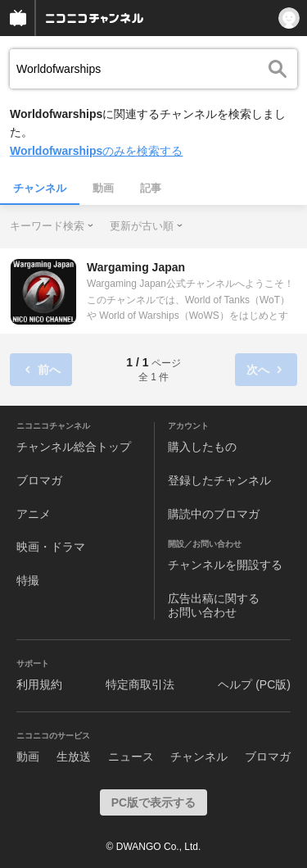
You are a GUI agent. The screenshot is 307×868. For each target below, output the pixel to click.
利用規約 (39, 684)
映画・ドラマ (51, 547)
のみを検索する (96, 151)
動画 (103, 188)
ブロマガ (39, 480)
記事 (151, 188)
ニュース (131, 757)
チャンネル (40, 188)
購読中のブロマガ (214, 514)
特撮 (28, 580)
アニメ (34, 514)
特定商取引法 (140, 684)
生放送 (74, 757)
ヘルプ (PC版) (254, 684)
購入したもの (202, 447)
